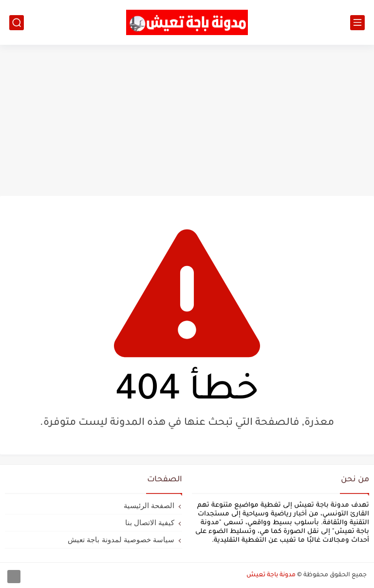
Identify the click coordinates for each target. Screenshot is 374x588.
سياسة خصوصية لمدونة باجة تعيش (121, 540)
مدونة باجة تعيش (271, 575)
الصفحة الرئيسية (149, 505)
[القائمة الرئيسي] (357, 23)
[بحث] (17, 23)
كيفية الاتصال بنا (150, 522)
